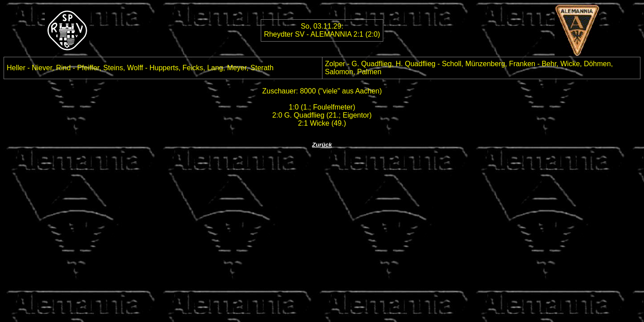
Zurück (322, 145)
